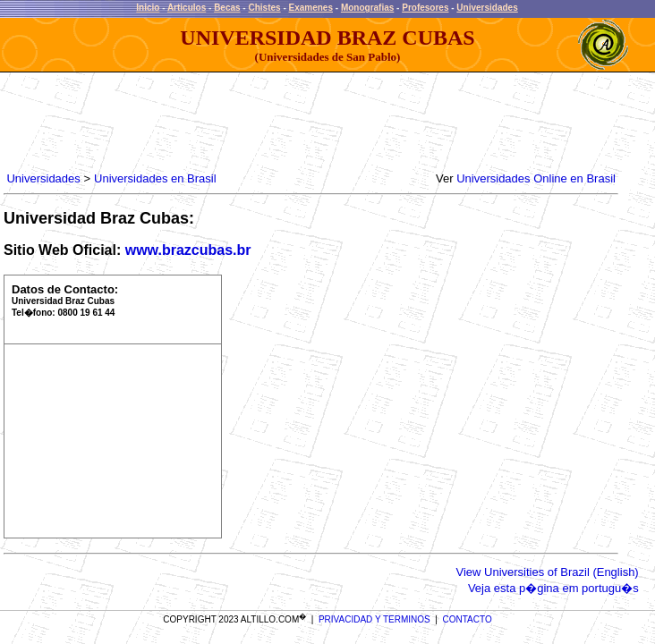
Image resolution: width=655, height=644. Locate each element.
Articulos (187, 8)
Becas (227, 8)
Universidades (487, 8)
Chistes (264, 8)
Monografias (367, 8)
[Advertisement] (329, 123)
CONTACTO (468, 619)
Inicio (148, 8)
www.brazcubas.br (188, 250)
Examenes (311, 8)
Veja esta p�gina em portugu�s (553, 588)
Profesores (425, 8)
